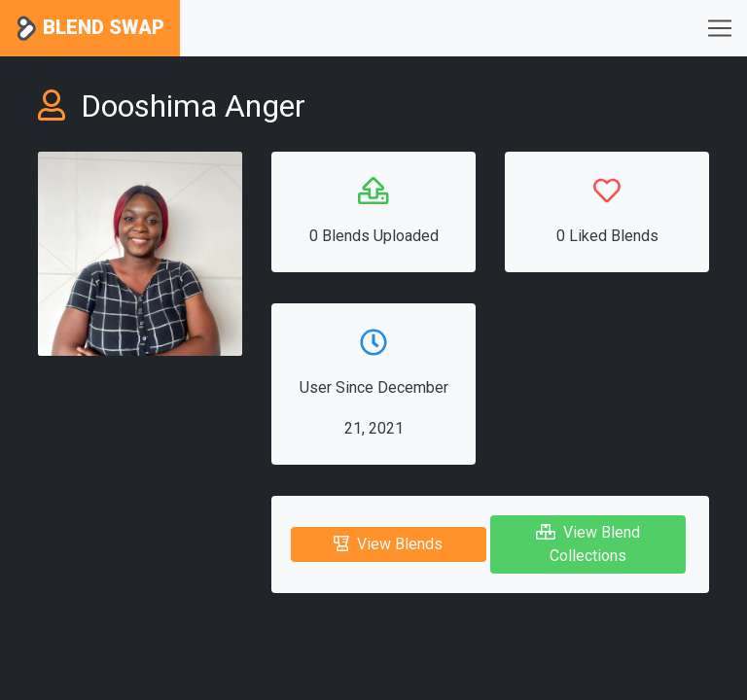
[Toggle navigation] (720, 28)
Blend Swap (90, 29)
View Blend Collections (588, 544)
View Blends (388, 544)
